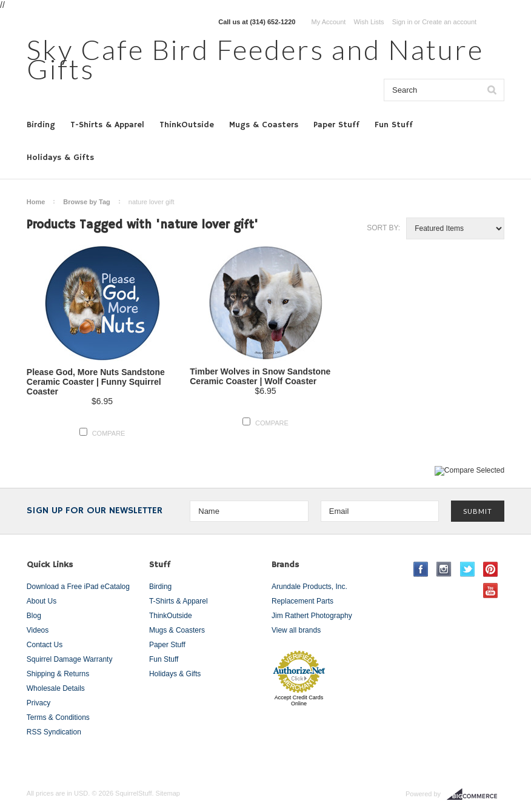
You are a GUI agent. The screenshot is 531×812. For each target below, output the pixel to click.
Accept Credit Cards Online (299, 701)
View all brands (296, 630)
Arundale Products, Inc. (309, 587)
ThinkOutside (187, 125)
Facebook (421, 569)
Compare (109, 433)
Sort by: (383, 228)
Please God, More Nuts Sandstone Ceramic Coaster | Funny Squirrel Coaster (96, 382)
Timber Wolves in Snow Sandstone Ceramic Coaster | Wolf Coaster (260, 376)
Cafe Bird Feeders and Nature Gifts (255, 59)
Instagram (444, 569)
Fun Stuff (394, 125)
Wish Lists (369, 22)
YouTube (491, 591)
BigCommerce (476, 794)
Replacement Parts (302, 601)
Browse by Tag (86, 202)
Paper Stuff (336, 125)
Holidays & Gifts (60, 158)
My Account (329, 22)
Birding (41, 125)
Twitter (468, 569)
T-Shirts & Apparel (107, 125)
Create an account (449, 22)
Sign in (402, 22)
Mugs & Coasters (264, 125)
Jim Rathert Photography (312, 616)
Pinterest (491, 569)
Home (36, 202)
